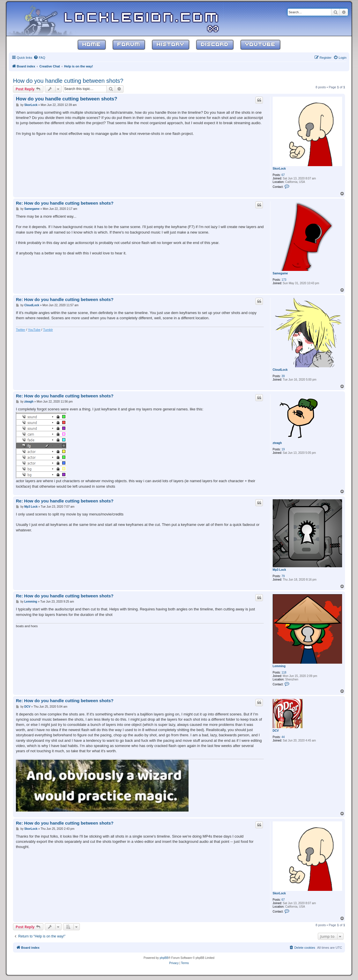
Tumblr (48, 330)
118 (284, 672)
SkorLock (279, 169)
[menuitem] (39, 58)
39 (283, 376)
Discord (215, 45)
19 (283, 449)
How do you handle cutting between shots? (68, 81)
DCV (276, 731)
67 (283, 175)
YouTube (260, 45)
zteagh (277, 443)
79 (283, 576)
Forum (129, 45)
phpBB (164, 958)
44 (283, 737)
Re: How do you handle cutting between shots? (65, 203)
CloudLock (280, 370)
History (171, 45)
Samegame (280, 273)
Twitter (21, 330)
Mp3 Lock (279, 570)
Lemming (279, 666)
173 (284, 280)
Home (92, 45)
